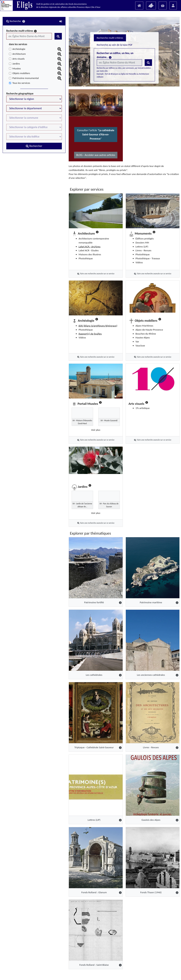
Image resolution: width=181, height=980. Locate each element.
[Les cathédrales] (53, 626)
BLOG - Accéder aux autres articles (52, 155)
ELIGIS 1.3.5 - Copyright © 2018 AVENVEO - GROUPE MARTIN (96, 977)
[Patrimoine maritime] (138, 554)
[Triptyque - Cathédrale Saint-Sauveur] (53, 699)
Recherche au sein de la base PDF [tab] (99, 55)
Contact (129, 973)
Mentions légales (113, 973)
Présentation (66, 973)
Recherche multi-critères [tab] (62, 55)
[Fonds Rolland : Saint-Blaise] (53, 916)
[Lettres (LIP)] (53, 771)
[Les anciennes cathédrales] (138, 626)
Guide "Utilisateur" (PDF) (88, 973)
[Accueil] (139, 5)
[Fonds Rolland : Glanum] (53, 844)
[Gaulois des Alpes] (138, 771)
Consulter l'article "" (52, 137)
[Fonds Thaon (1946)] (138, 844)
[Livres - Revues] (138, 699)
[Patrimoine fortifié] (53, 554)
